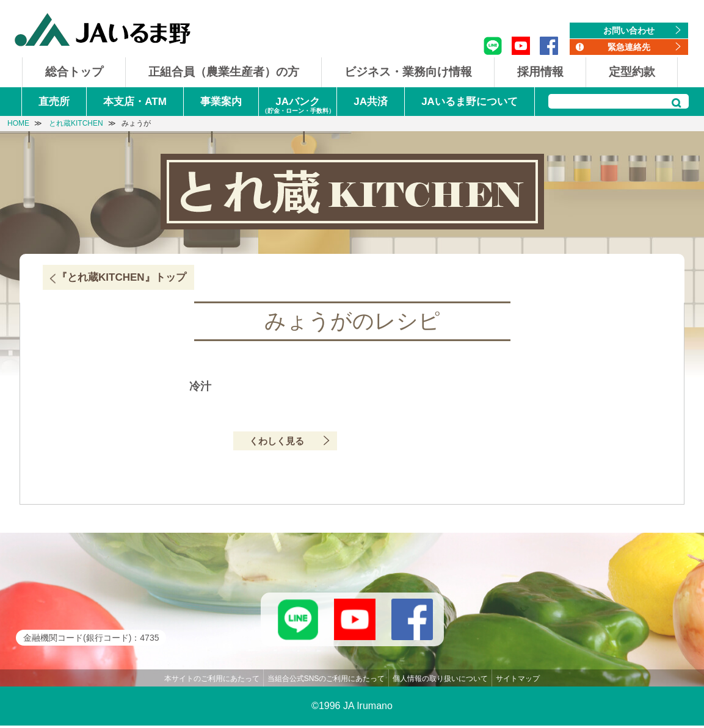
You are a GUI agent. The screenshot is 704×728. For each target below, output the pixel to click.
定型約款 (632, 72)
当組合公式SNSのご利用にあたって (326, 681)
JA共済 (371, 102)
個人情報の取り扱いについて (440, 681)
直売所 (54, 102)
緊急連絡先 (629, 47)
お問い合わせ (629, 31)
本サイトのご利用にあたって (212, 681)
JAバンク (298, 106)
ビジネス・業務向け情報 (408, 72)
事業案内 (221, 102)
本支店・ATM (135, 102)
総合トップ (74, 72)
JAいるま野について (470, 102)
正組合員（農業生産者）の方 (224, 72)
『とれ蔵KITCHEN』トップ (122, 277)
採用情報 (540, 72)
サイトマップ (518, 681)
